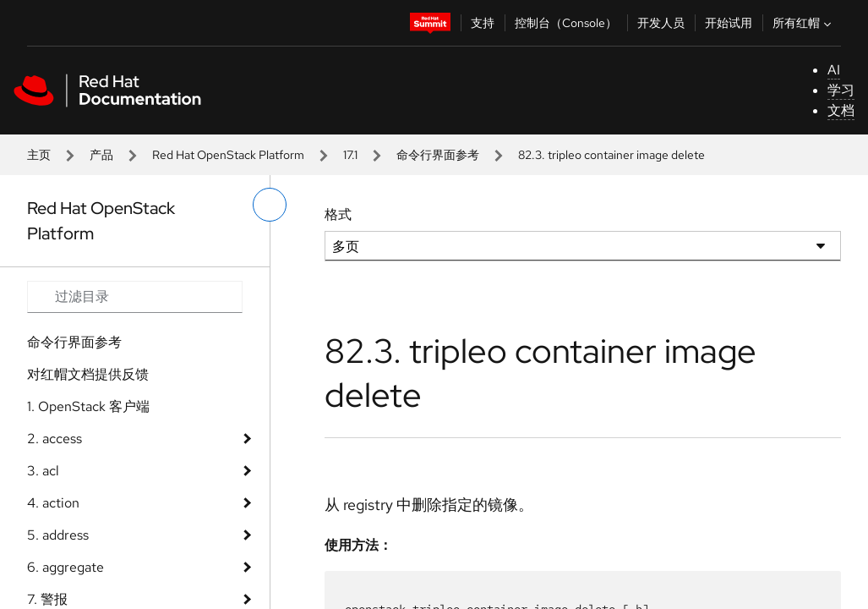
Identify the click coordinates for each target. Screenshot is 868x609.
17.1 (350, 155)
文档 (841, 110)
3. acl (43, 471)
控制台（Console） (566, 23)
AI (834, 70)
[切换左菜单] (270, 205)
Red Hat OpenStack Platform (228, 155)
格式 (338, 214)
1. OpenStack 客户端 (88, 406)
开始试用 (729, 23)
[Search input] (135, 297)
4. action (53, 503)
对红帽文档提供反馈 (88, 374)
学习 (841, 90)
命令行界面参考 (438, 155)
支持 (483, 23)
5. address (58, 535)
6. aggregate (66, 567)
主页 (39, 155)
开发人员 (661, 23)
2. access (55, 439)
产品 (101, 155)
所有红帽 (804, 23)
